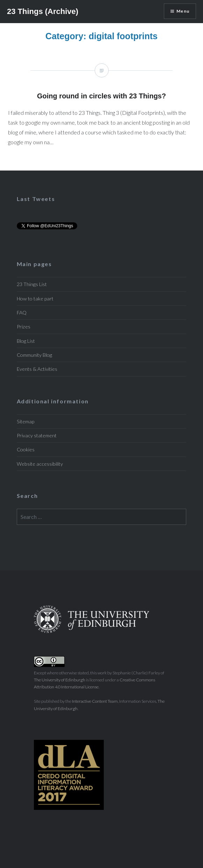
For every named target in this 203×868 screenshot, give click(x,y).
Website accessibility (40, 464)
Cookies (26, 449)
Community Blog (34, 355)
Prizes (24, 327)
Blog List (26, 341)
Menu (183, 11)
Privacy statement (37, 435)
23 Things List (32, 284)
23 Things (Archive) (43, 11)
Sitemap (26, 421)
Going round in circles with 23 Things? (101, 110)
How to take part (35, 298)
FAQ (22, 313)
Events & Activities (37, 369)
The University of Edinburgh (60, 680)
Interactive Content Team (95, 701)
